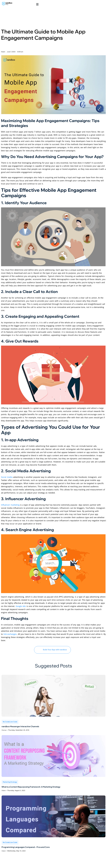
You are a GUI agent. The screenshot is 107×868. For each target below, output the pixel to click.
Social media (7, 477)
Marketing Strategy (10, 783)
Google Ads (21, 606)
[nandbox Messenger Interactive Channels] (53, 696)
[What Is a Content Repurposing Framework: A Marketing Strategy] (53, 757)
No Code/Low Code (10, 722)
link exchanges (10, 634)
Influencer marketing (10, 505)
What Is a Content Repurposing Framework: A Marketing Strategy (44, 789)
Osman (4, 731)
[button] (37, 4)
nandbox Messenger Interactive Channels (28, 727)
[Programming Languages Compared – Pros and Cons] (53, 819)
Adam (4, 793)
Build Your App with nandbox (53, 650)
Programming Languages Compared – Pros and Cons (36, 850)
